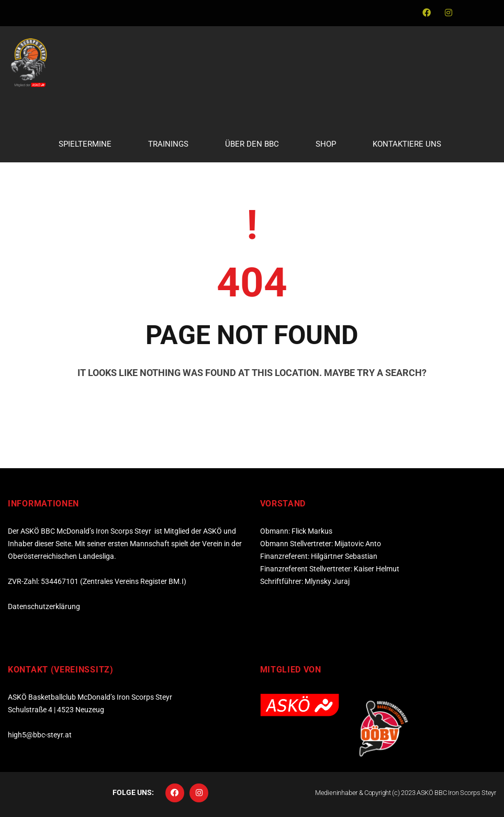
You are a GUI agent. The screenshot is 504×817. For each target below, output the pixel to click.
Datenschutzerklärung (44, 606)
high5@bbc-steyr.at (40, 735)
